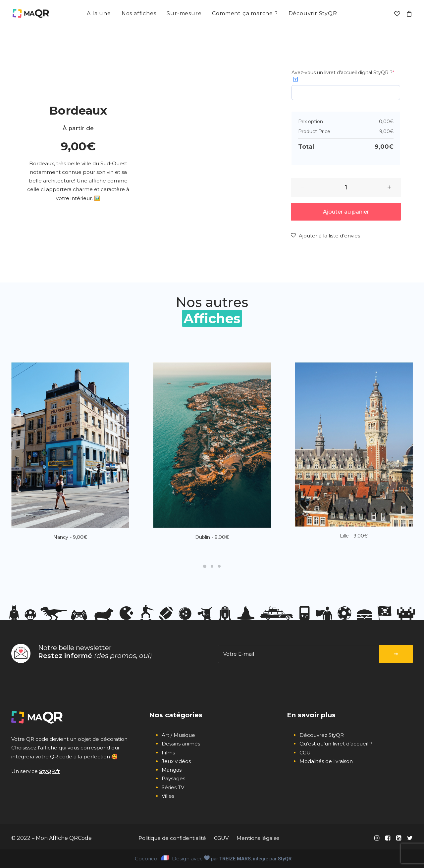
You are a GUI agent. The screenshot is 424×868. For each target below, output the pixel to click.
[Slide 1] (205, 566)
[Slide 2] (212, 566)
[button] (302, 187)
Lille (354, 536)
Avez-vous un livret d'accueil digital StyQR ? (343, 76)
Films (168, 753)
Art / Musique (178, 735)
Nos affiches (139, 13)
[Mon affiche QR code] (30, 14)
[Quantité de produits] (346, 187)
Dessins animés (181, 744)
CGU (305, 753)
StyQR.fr (50, 771)
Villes (168, 796)
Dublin (212, 537)
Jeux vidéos (176, 761)
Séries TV (173, 787)
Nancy (70, 537)
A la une (99, 13)
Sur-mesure (184, 13)
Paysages (173, 778)
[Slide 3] (219, 566)
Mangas (172, 770)
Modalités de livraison (326, 761)
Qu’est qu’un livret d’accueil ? (336, 744)
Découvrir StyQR (313, 13)
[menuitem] (99, 14)
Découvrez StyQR (322, 735)
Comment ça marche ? (245, 13)
